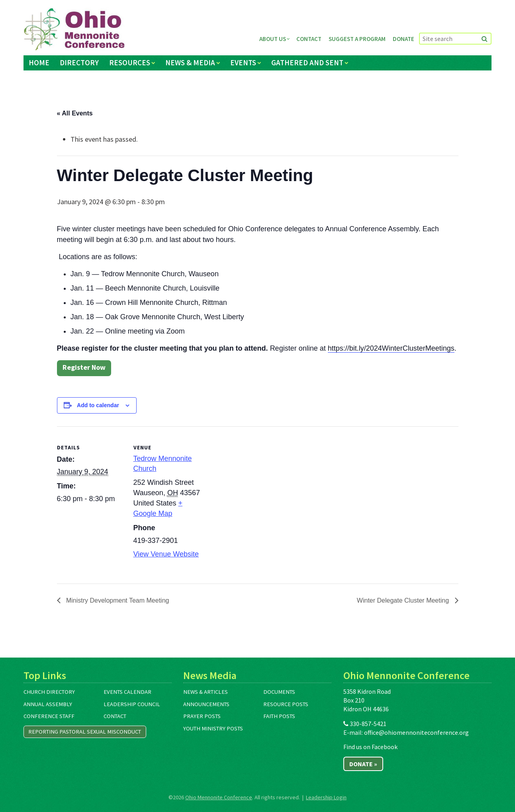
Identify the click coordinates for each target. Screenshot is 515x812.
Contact (309, 39)
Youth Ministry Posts (213, 728)
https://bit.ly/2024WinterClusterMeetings (391, 348)
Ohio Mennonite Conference (219, 797)
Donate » (363, 764)
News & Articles (206, 692)
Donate (403, 39)
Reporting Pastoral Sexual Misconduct (85, 732)
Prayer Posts (202, 716)
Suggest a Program (357, 39)
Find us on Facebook (370, 747)
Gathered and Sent (307, 62)
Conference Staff (49, 716)
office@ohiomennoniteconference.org (416, 732)
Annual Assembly (48, 704)
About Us (273, 39)
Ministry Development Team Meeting (117, 600)
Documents (279, 692)
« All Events (75, 113)
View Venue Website (166, 554)
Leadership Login (326, 797)
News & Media (190, 62)
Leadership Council (132, 704)
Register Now (84, 367)
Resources (130, 62)
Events (243, 62)
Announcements (206, 704)
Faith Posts (279, 716)
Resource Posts (286, 704)
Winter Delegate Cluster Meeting (404, 600)
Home (39, 62)
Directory (79, 62)
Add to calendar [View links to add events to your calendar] (98, 405)
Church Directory (49, 692)
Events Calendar (127, 692)
